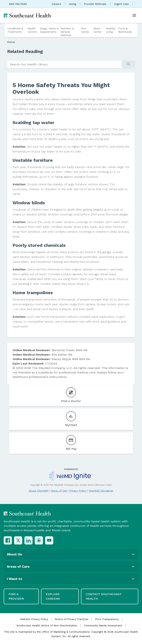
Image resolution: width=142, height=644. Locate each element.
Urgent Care (121, 4)
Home (11, 42)
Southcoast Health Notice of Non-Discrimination (47, 625)
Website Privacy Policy (34, 619)
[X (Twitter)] (18, 540)
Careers (56, 4)
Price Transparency (107, 619)
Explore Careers (53, 596)
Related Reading (25, 51)
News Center (97, 30)
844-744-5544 (18, 4)
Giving (73, 4)
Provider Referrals (95, 4)
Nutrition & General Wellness (67, 32)
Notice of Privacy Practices (72, 619)
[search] (65, 64)
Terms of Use (59, 491)
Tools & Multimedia (125, 30)
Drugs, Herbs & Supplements (49, 30)
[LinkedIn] (28, 540)
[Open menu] (134, 15)
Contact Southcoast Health (104, 596)
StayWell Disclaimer (101, 491)
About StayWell (38, 491)
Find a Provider (16, 596)
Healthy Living (110, 30)
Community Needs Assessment (103, 625)
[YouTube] (49, 540)
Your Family (85, 30)
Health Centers (32, 30)
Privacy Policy (78, 491)
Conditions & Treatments (15, 30)
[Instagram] (39, 540)
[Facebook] (8, 540)
